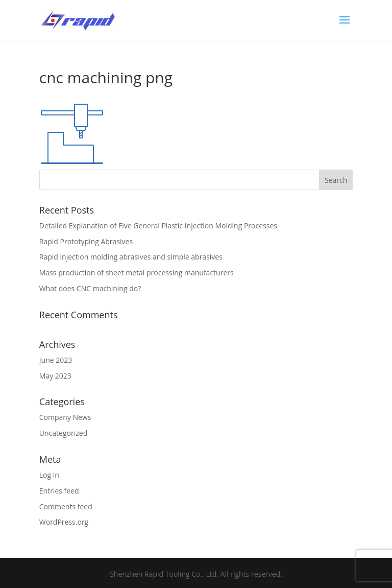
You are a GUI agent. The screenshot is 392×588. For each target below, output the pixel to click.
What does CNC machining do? (90, 288)
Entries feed (59, 491)
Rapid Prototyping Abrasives (86, 241)
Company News (65, 417)
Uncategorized (63, 433)
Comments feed (66, 507)
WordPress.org (64, 522)
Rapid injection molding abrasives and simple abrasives (131, 257)
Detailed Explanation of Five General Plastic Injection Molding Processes (158, 226)
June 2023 (56, 360)
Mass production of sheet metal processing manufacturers (137, 273)
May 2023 (55, 376)
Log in (49, 475)
